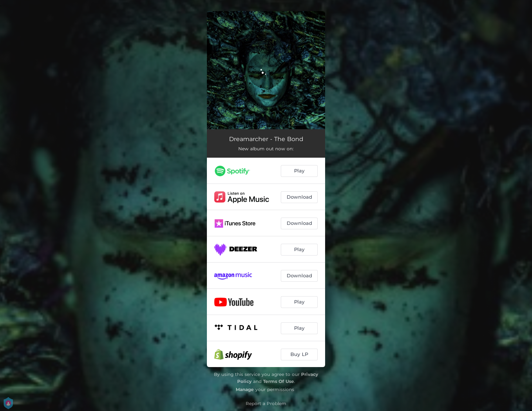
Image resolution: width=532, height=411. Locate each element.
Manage (245, 389)
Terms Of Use (279, 381)
